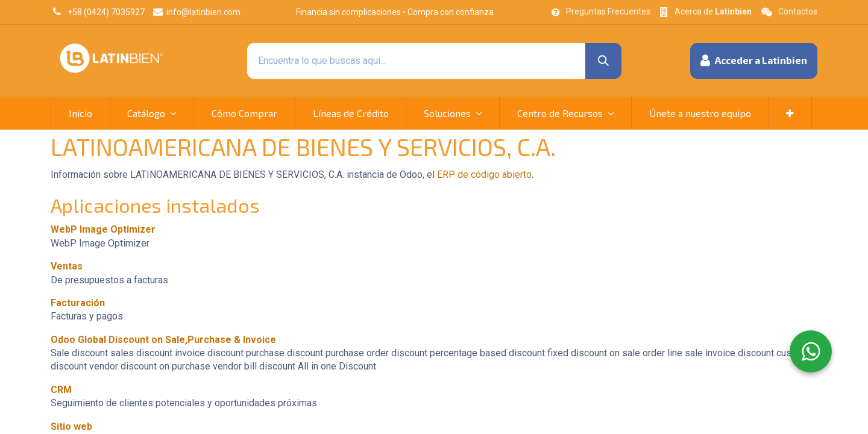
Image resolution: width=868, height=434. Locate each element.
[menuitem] (80, 113)
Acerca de (713, 11)
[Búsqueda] (603, 61)
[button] (754, 61)
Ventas (67, 266)
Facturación (78, 303)
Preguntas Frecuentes (608, 11)
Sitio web (71, 426)
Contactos (798, 11)
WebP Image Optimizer (103, 229)
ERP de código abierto (484, 175)
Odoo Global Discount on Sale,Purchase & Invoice (163, 340)
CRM (61, 390)
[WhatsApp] (811, 351)
